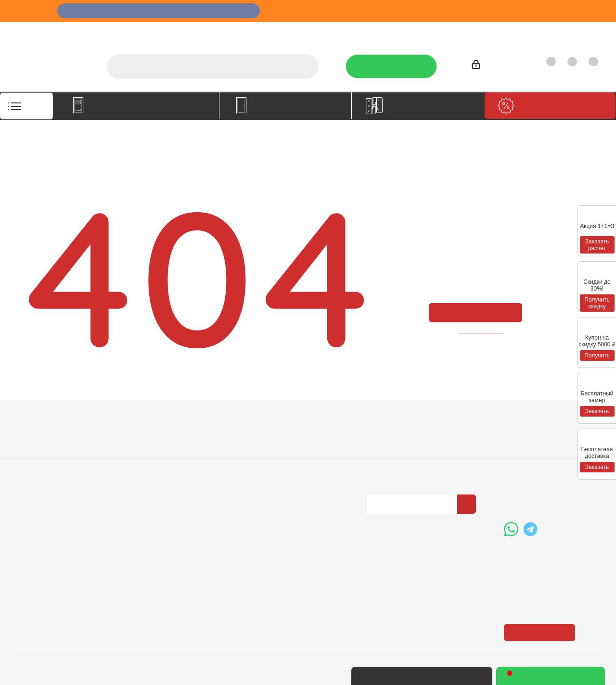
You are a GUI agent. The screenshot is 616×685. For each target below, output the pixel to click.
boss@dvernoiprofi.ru (555, 492)
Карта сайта (269, 464)
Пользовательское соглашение (164, 482)
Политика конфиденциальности (414, 449)
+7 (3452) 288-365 (552, 442)
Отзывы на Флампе (411, 32)
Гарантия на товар (164, 464)
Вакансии (31, 451)
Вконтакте (375, 522)
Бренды (262, 451)
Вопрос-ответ (272, 437)
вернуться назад (482, 330)
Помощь (265, 420)
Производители (480, 32)
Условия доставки (162, 451)
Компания (35, 420)
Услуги (357, 32)
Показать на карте (542, 573)
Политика (31, 464)
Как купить (535, 32)
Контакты (581, 32)
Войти (486, 66)
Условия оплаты (159, 437)
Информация (158, 420)
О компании (315, 32)
